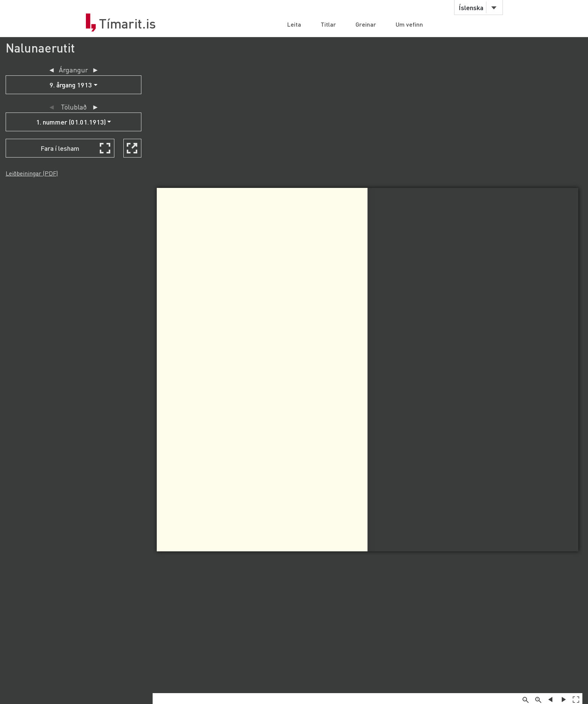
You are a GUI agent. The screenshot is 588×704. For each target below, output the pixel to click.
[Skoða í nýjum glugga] (132, 148)
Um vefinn (409, 24)
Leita (294, 24)
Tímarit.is (127, 24)
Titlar (328, 24)
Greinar (366, 24)
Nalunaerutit (40, 48)
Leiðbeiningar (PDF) (32, 173)
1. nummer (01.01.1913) (71, 122)
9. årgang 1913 (71, 85)
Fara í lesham (60, 148)
